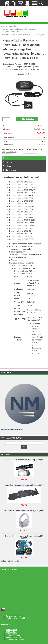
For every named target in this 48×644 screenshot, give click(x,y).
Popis (6, 158)
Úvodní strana (11, 630)
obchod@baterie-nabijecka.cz (18, 618)
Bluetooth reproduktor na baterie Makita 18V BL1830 (24, 537)
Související (8, 162)
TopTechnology (39, 129)
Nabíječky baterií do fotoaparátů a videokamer (26, 149)
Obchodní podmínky (14, 636)
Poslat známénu (10, 170)
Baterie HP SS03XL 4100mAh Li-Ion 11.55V (24, 485)
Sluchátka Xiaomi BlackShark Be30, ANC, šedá (24, 511)
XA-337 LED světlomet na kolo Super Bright (24, 460)
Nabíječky (5, 149)
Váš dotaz (7, 166)
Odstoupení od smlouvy (15, 640)
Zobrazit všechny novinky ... (12, 561)
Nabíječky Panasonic (9, 152)
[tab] (24, 156)
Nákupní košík (12, 634)
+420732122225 (13, 616)
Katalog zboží (11, 632)
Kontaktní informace (14, 638)
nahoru (44, 640)
